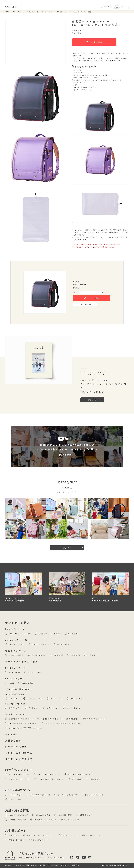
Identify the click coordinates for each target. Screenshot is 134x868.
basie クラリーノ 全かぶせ (18, 634)
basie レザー (72, 634)
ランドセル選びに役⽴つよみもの (49, 779)
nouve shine (26, 683)
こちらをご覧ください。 (81, 82)
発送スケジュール (91, 835)
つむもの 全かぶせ (14, 655)
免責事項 (43, 865)
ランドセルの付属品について (77, 774)
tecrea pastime (33, 672)
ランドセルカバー (48, 12)
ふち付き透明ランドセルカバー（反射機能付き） (58, 719)
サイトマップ (9, 865)
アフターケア (12, 835)
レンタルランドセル (70, 820)
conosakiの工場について (38, 795)
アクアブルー (32, 708)
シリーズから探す (16, 747)
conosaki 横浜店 (41, 815)
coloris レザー (62, 644)
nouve (10, 683)
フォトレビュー (13, 799)
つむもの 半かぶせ (37, 655)
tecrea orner (13, 672)
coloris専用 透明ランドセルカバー (21, 723)
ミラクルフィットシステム (17, 779)
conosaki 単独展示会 (16, 820)
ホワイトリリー (13, 708)
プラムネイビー (51, 708)
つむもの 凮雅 (92, 655)
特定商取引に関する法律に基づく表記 (26, 865)
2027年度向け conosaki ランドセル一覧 (26, 12)
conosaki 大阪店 (63, 815)
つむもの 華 (74, 655)
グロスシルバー (75, 699)
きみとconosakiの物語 (92, 795)
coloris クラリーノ (15, 644)
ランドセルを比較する (19, 753)
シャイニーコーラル (33, 699)
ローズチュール (55, 699)
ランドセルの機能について (17, 774)
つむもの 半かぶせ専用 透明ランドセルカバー (25, 728)
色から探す (12, 734)
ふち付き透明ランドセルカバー (19, 719)
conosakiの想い (14, 795)
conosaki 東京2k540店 (17, 815)
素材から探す (13, 741)
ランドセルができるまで (66, 795)
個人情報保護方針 (53, 865)
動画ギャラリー (94, 779)
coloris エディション (39, 644)
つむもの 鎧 (57, 655)
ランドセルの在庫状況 (19, 759)
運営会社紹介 (65, 865)
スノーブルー (12, 699)
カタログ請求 (107, 7)
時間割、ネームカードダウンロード (39, 835)
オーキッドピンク (72, 708)
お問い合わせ (76, 865)
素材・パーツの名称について (47, 774)
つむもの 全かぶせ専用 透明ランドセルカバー (61, 723)
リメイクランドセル (69, 835)
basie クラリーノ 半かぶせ (48, 634)
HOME (7, 12)
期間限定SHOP (84, 815)
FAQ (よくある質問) (15, 840)
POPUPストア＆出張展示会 (43, 820)
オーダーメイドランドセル (22, 662)
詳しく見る (92, 400)
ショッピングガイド (39, 840)
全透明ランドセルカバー (95, 719)
